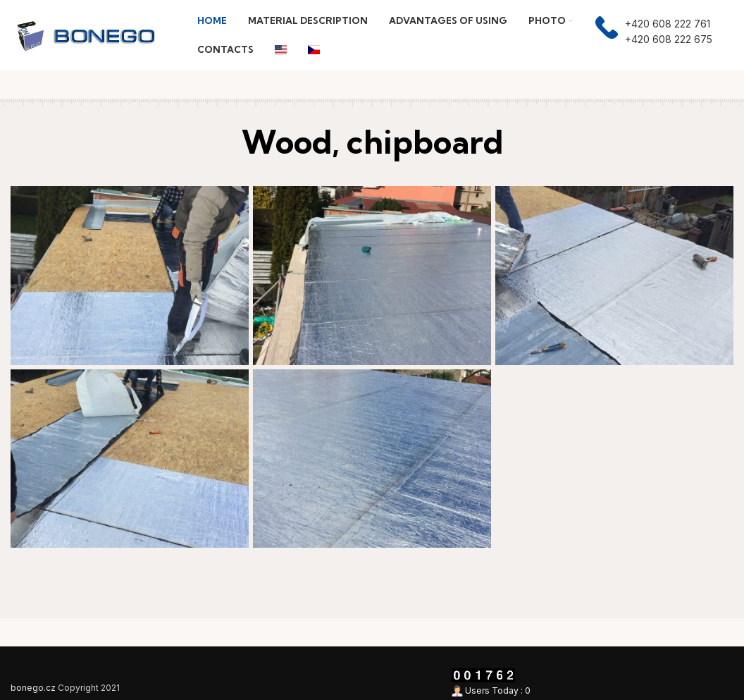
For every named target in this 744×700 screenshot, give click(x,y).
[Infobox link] (654, 36)
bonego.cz (33, 688)
